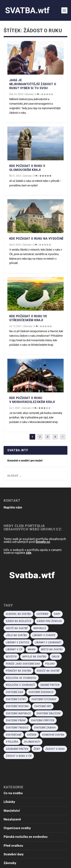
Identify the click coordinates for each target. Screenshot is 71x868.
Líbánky (9, 802)
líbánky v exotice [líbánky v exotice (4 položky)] (18, 642)
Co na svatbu (13, 793)
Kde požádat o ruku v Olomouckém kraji (27, 168)
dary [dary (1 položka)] (57, 614)
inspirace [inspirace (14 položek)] (40, 628)
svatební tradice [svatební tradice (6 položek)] (17, 728)
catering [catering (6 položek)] (43, 614)
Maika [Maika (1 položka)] (32, 649)
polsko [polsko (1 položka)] (50, 664)
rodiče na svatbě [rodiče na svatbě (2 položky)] (48, 671)
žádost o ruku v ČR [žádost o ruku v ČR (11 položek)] (19, 756)
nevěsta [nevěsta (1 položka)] (11, 657)
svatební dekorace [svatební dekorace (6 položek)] (41, 692)
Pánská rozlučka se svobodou (26, 837)
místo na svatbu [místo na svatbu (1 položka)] (52, 649)
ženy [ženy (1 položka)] (37, 749)
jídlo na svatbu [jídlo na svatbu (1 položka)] (16, 635)
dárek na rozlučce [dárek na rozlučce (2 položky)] (19, 621)
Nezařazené (12, 819)
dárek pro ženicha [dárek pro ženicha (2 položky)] (49, 621)
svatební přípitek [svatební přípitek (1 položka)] (43, 720)
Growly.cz (43, 542)
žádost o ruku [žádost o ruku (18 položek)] (55, 749)
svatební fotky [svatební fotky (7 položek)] (16, 699)
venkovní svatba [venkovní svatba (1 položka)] (53, 735)
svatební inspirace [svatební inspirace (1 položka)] (18, 713)
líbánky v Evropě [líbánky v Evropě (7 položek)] (44, 635)
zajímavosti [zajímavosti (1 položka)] (32, 742)
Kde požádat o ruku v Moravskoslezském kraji (32, 400)
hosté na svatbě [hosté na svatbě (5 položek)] (17, 628)
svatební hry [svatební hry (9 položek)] (43, 706)
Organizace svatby (17, 828)
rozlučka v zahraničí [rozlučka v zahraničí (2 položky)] (20, 685)
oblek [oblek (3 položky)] (56, 657)
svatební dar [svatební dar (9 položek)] (14, 692)
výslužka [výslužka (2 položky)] (12, 742)
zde (29, 553)
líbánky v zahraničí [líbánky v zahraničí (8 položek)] (48, 642)
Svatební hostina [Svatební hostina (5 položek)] (17, 706)
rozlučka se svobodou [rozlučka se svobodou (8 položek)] (21, 678)
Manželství (12, 811)
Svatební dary (14, 854)
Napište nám (13, 507)
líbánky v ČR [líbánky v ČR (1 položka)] (14, 649)
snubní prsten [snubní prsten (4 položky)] (50, 685)
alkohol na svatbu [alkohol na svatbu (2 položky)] (18, 614)
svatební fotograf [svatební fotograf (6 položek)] (44, 699)
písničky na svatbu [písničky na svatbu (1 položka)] (19, 671)
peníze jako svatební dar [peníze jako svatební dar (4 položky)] (23, 664)
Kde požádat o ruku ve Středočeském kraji (28, 318)
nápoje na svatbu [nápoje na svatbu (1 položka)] (34, 657)
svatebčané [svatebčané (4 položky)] (14, 735)
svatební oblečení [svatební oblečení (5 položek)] (49, 713)
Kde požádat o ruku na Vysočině (36, 239)
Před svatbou (13, 846)
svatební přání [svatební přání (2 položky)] (16, 720)
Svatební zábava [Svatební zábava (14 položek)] (45, 728)
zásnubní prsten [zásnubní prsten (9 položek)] (17, 749)
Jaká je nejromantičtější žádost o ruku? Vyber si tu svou (33, 84)
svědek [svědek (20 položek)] (32, 735)
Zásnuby (29, 94)
